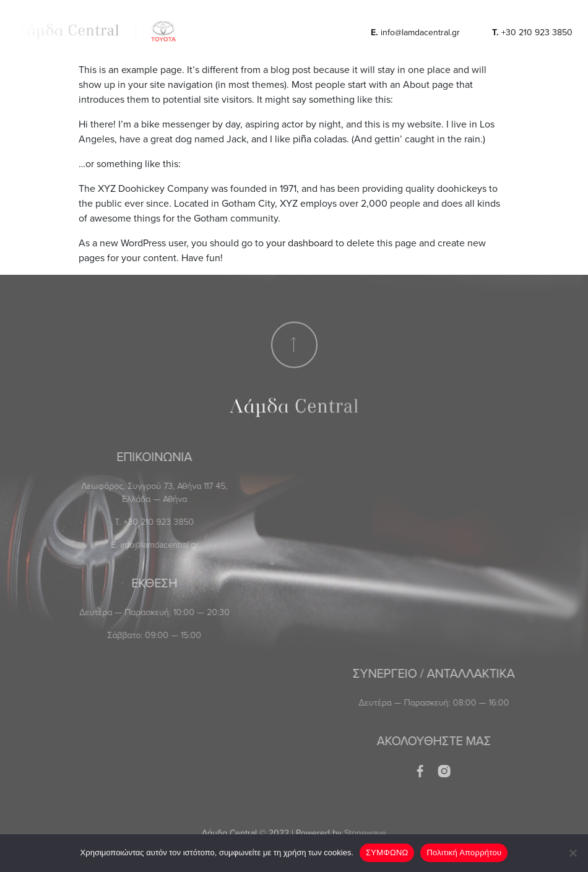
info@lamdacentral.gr (415, 32)
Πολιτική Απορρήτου (464, 853)
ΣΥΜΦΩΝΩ (387, 853)
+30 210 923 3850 (532, 32)
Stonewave (365, 826)
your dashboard (300, 243)
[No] (573, 853)
